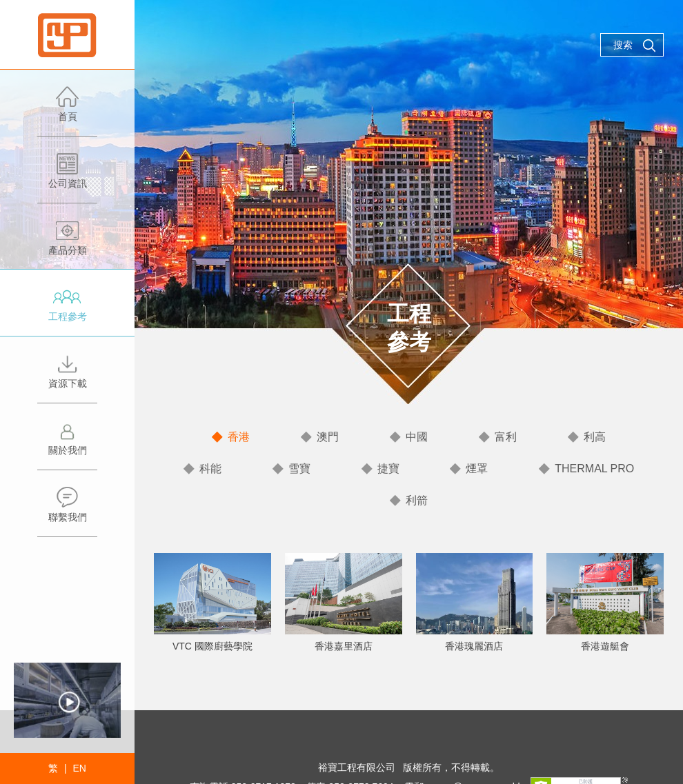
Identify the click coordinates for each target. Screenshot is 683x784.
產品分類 (67, 244)
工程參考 (67, 311)
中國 (417, 437)
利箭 (417, 500)
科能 (210, 469)
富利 (506, 437)
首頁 (67, 111)
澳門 (328, 437)
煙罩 (477, 469)
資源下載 (67, 378)
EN (79, 768)
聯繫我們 (67, 511)
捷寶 (388, 469)
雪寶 (299, 469)
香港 (239, 437)
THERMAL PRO (594, 469)
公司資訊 (67, 178)
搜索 (635, 46)
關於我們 (67, 444)
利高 (595, 437)
